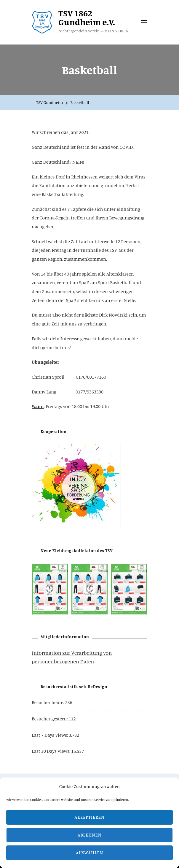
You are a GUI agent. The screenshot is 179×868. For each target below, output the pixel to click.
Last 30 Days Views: (51, 751)
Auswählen (89, 853)
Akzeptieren (90, 817)
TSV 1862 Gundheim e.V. (87, 18)
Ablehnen (90, 835)
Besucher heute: (48, 702)
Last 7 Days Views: (50, 735)
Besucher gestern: (50, 719)
